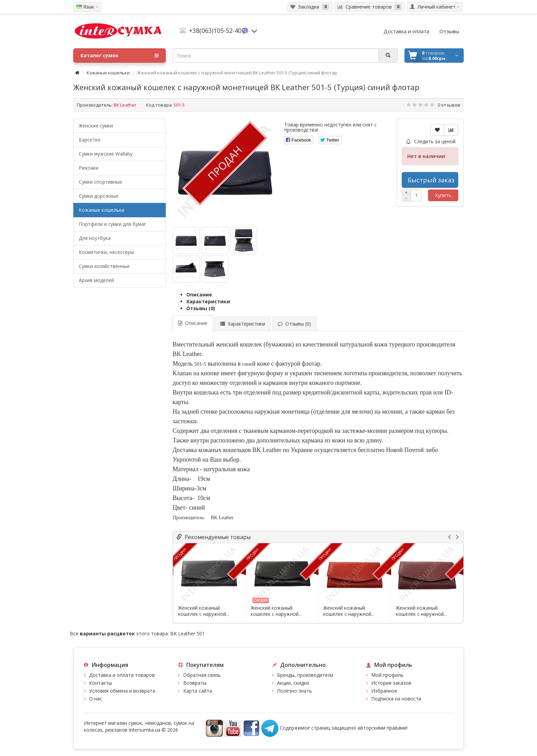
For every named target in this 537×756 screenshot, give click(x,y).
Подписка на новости (396, 699)
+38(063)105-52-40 (215, 31)
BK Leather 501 (188, 633)
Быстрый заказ (431, 180)
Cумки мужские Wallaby (106, 154)
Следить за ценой (431, 141)
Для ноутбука (95, 238)
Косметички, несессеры (106, 252)
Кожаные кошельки (108, 73)
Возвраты (195, 683)
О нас (96, 699)
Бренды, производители (305, 675)
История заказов (391, 683)
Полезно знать (295, 691)
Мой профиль (387, 675)
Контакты (101, 683)
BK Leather (125, 105)
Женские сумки (96, 126)
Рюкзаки (89, 168)
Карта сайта (198, 691)
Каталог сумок (120, 56)
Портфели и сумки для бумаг (113, 224)
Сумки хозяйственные (104, 266)
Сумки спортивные (101, 182)
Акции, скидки (293, 683)
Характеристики (208, 301)
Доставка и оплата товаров (122, 675)
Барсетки (90, 140)
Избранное (384, 691)
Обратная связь (202, 675)
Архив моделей (96, 280)
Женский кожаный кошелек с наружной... (204, 611)
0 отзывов (449, 105)
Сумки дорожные (99, 196)
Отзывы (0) (201, 308)
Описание (199, 295)
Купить (443, 195)
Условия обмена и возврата (122, 691)
